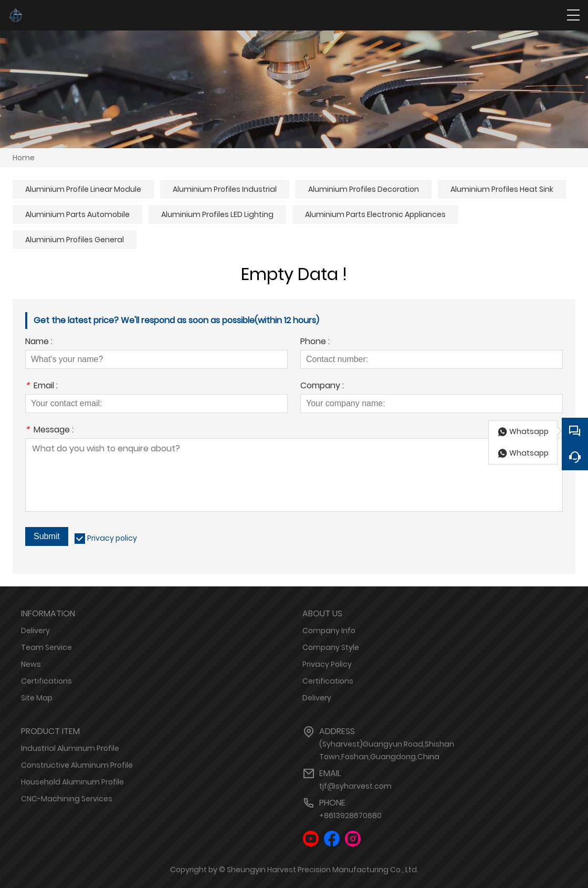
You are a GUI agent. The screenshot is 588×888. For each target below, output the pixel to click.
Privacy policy (112, 538)
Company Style (331, 647)
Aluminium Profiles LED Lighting (217, 214)
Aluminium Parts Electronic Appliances (375, 214)
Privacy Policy (327, 664)
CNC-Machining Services (67, 799)
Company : (322, 386)
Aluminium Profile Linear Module (83, 189)
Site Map (37, 698)
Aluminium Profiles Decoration (364, 189)
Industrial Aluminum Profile (70, 748)
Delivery (35, 631)
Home (24, 158)
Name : (39, 342)
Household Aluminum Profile (72, 782)
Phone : (315, 342)
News (31, 664)
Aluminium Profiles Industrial (225, 189)
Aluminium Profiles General (75, 240)
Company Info (329, 631)
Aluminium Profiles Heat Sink (502, 189)
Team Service (46, 647)
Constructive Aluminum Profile (77, 765)
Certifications (46, 681)
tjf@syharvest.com (355, 786)
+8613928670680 (350, 815)
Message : (49, 431)
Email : (41, 386)
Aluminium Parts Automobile (77, 214)
